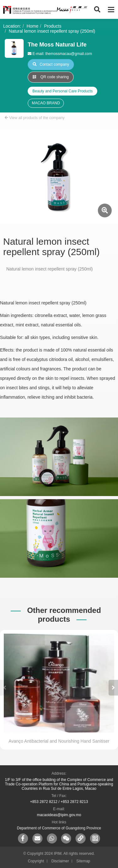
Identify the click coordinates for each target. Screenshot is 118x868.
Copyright (36, 861)
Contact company (51, 64)
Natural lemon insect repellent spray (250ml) (52, 31)
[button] (113, 688)
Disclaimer (60, 861)
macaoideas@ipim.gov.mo (59, 815)
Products (53, 26)
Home (33, 26)
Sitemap (83, 861)
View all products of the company (35, 118)
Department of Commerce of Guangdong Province (59, 828)
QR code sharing (51, 77)
